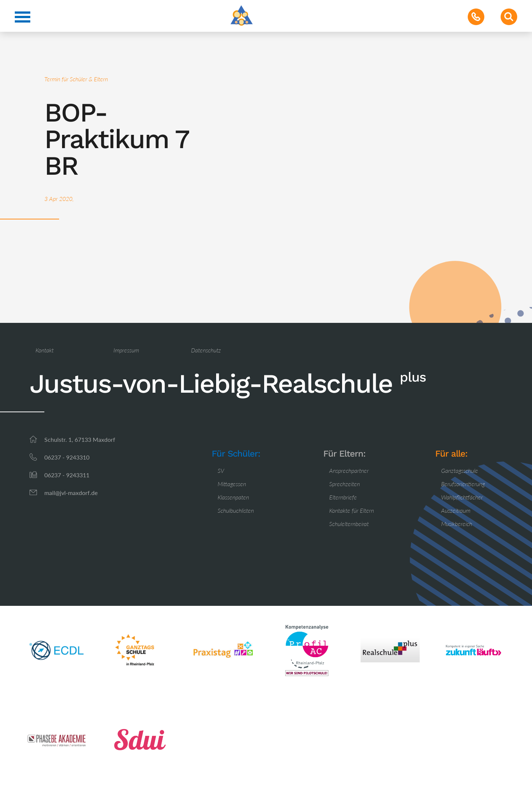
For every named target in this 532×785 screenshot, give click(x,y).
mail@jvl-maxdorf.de (71, 493)
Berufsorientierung (463, 484)
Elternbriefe (343, 497)
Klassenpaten (233, 497)
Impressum (126, 350)
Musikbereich (457, 524)
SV (221, 470)
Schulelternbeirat (349, 524)
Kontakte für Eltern (352, 510)
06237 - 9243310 (67, 457)
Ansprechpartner (349, 470)
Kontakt (45, 350)
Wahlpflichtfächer (462, 497)
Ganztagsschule (460, 470)
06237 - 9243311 (67, 475)
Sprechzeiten (345, 484)
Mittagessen (232, 484)
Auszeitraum (456, 510)
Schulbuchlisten (236, 510)
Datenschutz (206, 350)
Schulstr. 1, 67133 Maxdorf (80, 439)
